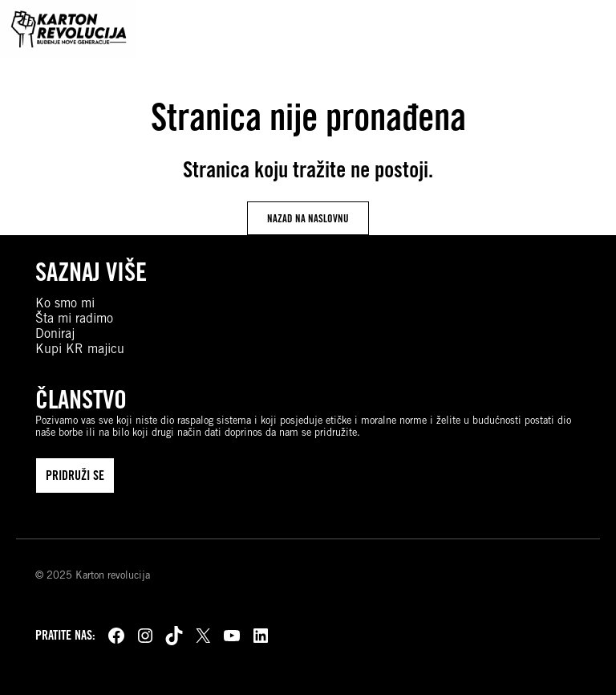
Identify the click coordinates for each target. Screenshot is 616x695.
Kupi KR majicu (80, 349)
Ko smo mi (65, 303)
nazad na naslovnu (308, 218)
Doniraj (55, 333)
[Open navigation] (588, 29)
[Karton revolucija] (68, 29)
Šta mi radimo (74, 318)
